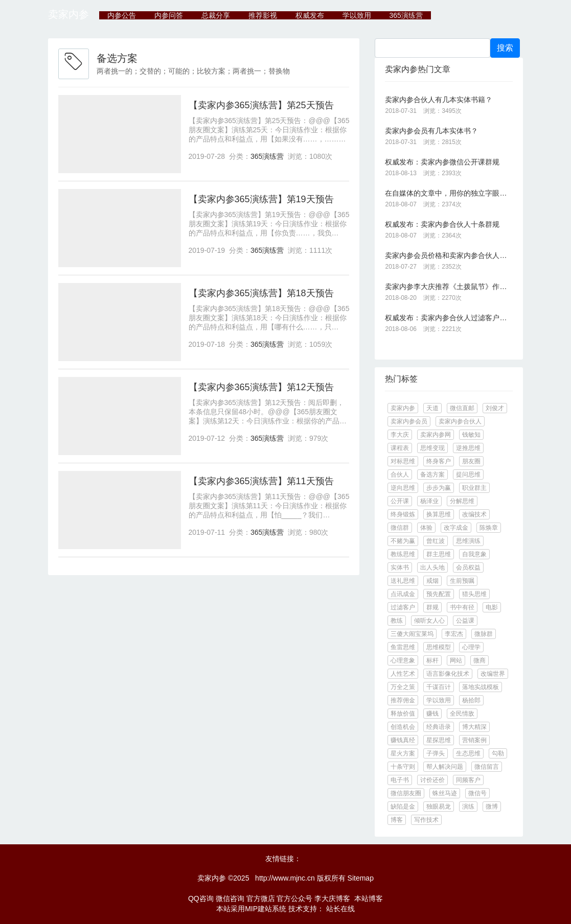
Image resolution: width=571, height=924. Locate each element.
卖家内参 (68, 14)
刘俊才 (495, 408)
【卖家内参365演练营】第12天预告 (261, 387)
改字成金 (456, 528)
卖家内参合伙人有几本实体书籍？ (439, 100)
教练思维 (403, 554)
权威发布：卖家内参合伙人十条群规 (442, 224)
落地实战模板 (481, 687)
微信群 (400, 528)
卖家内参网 (436, 435)
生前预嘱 (462, 581)
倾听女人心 (429, 621)
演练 (468, 807)
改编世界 (493, 674)
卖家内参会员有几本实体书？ (431, 131)
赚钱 (432, 714)
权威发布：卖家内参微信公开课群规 (442, 162)
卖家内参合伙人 (460, 421)
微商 (479, 660)
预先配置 (439, 594)
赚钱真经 (403, 740)
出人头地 (432, 567)
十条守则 (403, 767)
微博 (492, 807)
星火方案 (403, 753)
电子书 (400, 780)
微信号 (477, 793)
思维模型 (439, 647)
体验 (426, 528)
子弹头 (436, 753)
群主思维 (439, 554)
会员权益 (468, 567)
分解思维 (462, 501)
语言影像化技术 (448, 674)
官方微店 (261, 898)
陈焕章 (489, 528)
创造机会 (403, 727)
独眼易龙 (439, 807)
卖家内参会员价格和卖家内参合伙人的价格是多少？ (449, 255)
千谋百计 (439, 687)
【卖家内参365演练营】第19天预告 (261, 199)
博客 (397, 820)
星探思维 (439, 740)
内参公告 (122, 15)
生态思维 (468, 753)
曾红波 (436, 541)
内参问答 (169, 15)
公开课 (400, 501)
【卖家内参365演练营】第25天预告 (261, 105)
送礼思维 (403, 581)
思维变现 (432, 448)
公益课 (465, 621)
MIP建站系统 (266, 909)
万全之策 (403, 687)
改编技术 (474, 514)
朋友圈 (471, 461)
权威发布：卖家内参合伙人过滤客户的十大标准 (449, 318)
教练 (397, 621)
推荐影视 (263, 15)
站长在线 (339, 909)
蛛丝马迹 (445, 793)
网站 (456, 660)
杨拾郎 (471, 700)
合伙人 (400, 475)
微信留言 (487, 767)
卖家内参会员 (409, 421)
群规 (432, 607)
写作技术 (426, 820)
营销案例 (474, 740)
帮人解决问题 (445, 767)
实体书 (400, 567)
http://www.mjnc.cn (285, 878)
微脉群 (484, 634)
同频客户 (468, 780)
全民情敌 (462, 714)
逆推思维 (468, 448)
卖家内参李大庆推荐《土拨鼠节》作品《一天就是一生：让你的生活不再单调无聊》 (449, 287)
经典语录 (439, 727)
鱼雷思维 (403, 647)
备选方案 (432, 475)
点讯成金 (403, 594)
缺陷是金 (403, 807)
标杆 (432, 660)
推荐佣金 (403, 700)
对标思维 (403, 461)
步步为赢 (439, 488)
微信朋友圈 (406, 793)
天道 (432, 408)
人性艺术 (403, 674)
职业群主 (474, 488)
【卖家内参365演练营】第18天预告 (261, 293)
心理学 (471, 647)
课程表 (400, 448)
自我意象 (474, 554)
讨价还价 (432, 780)
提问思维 (468, 475)
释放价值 (403, 714)
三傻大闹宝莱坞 (412, 634)
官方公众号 (294, 898)
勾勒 (498, 753)
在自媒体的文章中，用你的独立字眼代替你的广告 (449, 193)
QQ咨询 (201, 898)
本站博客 (369, 898)
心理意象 (403, 660)
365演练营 (406, 15)
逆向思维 (403, 488)
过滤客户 (403, 607)
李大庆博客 (332, 898)
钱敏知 (471, 435)
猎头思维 (474, 594)
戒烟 (432, 581)
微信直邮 (462, 408)
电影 (492, 607)
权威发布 (310, 15)
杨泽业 (429, 501)
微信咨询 (230, 898)
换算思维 (439, 514)
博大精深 (474, 727)
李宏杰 (454, 634)
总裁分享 (216, 15)
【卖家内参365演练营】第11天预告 (261, 481)
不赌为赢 (403, 541)
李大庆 (400, 435)
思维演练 (468, 541)
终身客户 (439, 461)
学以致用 (357, 15)
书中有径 (462, 607)
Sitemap (361, 878)
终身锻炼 (403, 514)
